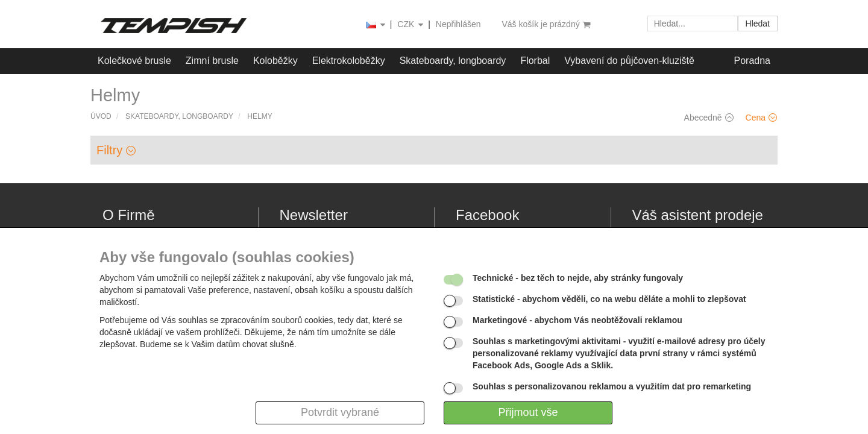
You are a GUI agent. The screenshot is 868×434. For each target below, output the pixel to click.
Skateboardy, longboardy (453, 61)
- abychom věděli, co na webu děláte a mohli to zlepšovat (609, 299)
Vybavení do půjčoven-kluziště (629, 61)
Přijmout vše (528, 412)
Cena (761, 118)
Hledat (758, 24)
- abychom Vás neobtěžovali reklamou (577, 320)
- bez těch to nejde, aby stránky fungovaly (578, 278)
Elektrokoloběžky (349, 61)
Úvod (101, 116)
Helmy (259, 116)
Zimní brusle (212, 61)
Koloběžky (275, 61)
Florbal (535, 61)
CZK (411, 25)
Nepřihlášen (458, 24)
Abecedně (709, 118)
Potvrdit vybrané (340, 412)
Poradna (753, 61)
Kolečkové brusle (134, 61)
